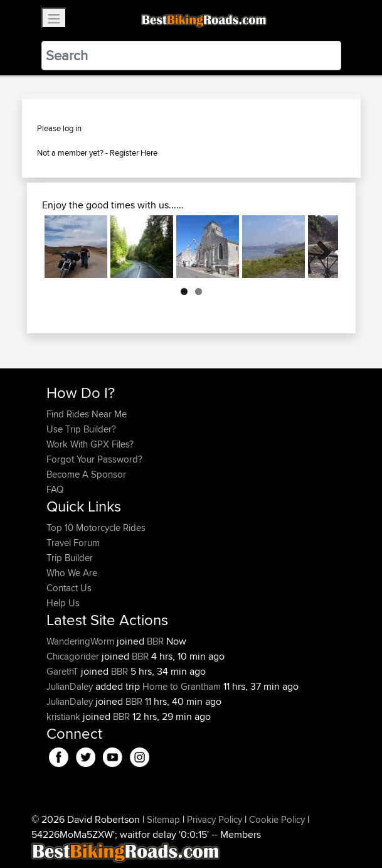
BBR (155, 641)
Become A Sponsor (86, 474)
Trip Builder (70, 558)
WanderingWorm (82, 641)
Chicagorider (74, 656)
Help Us (63, 603)
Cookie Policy (277, 819)
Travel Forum (73, 543)
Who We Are (72, 573)
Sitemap (163, 819)
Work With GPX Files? (90, 444)
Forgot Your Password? (94, 459)
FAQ (55, 489)
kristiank (65, 716)
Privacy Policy (215, 819)
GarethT (64, 671)
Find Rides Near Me (87, 414)
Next (319, 247)
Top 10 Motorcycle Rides (96, 528)
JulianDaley (71, 686)
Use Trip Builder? (81, 429)
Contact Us (69, 588)
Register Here (134, 153)
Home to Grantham (182, 686)
